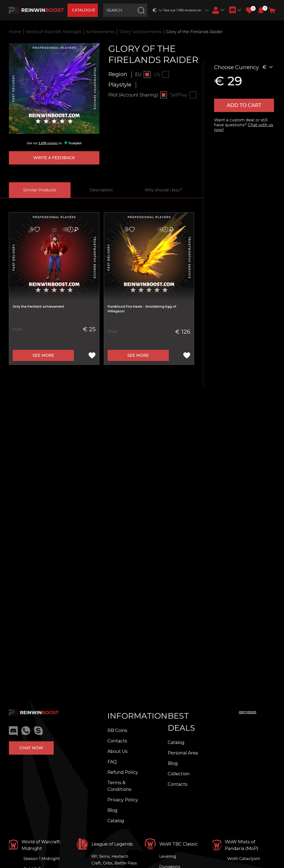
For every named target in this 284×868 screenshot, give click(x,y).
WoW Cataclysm (244, 859)
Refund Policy (123, 772)
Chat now (31, 748)
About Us (117, 751)
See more (43, 355)
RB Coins (117, 730)
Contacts (117, 741)
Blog (112, 810)
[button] (261, 10)
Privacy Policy (123, 800)
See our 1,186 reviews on (186, 10)
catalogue (84, 10)
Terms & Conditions (119, 786)
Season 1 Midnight (42, 859)
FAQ (112, 762)
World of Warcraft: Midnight (53, 32)
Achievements (100, 32)
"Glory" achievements (140, 32)
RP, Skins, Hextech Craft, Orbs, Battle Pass (114, 860)
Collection (179, 774)
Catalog (116, 821)
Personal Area (183, 753)
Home (15, 32)
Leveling (168, 856)
